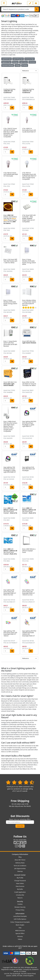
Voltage (18, 65)
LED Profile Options (20, 919)
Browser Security (20, 907)
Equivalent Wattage (8, 65)
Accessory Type (30, 59)
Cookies (20, 904)
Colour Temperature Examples (20, 922)
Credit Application (20, 892)
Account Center (20, 875)
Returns (20, 898)
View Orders (20, 883)
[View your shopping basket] (36, 3)
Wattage (15, 62)
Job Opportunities (20, 868)
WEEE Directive (20, 931)
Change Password (20, 881)
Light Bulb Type (7, 59)
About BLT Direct (20, 860)
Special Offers (20, 933)
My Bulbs (20, 889)
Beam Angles (20, 925)
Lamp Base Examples (20, 916)
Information (20, 914)
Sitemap (20, 871)
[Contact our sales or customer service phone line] (30, 3)
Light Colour (24, 62)
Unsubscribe (20, 895)
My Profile (20, 878)
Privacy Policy (20, 910)
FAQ (20, 928)
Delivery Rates (20, 863)
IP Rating (25, 65)
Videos (20, 939)
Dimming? (32, 62)
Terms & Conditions (20, 866)
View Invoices (20, 886)
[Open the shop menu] (4, 3)
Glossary (20, 936)
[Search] (37, 9)
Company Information (20, 854)
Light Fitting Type (18, 59)
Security (20, 901)
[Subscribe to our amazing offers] (20, 822)
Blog (20, 857)
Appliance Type (6, 62)
